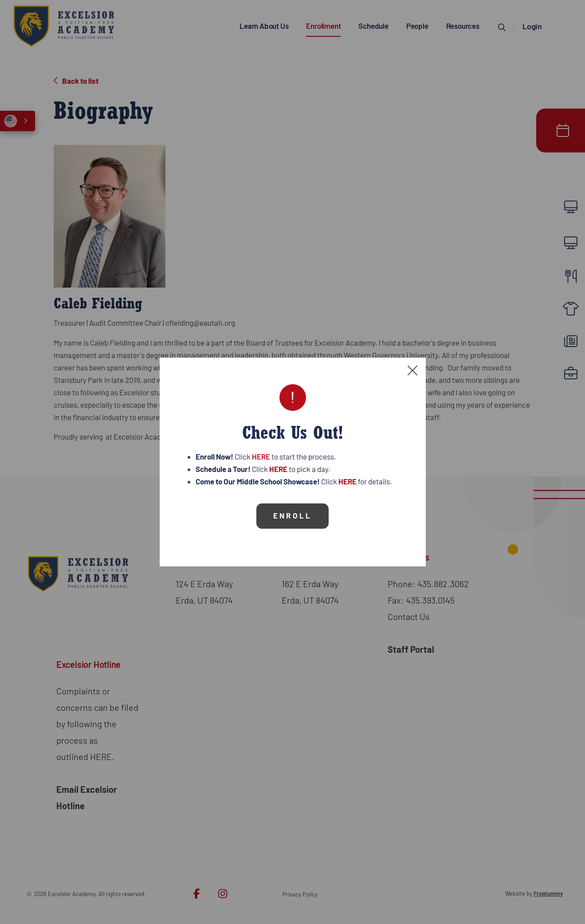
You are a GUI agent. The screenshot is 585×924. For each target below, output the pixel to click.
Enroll (293, 512)
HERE (261, 453)
